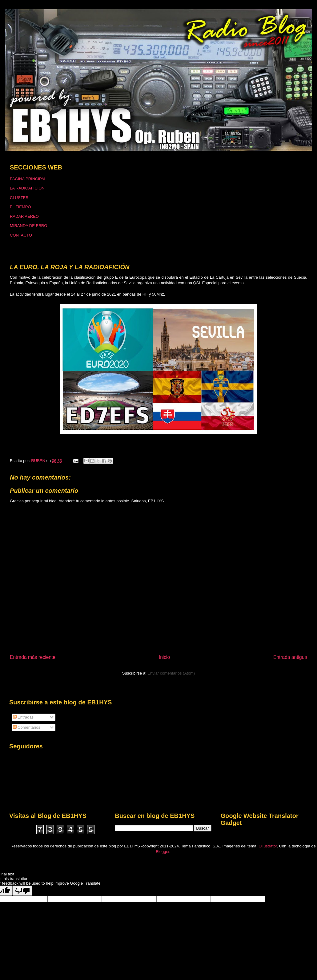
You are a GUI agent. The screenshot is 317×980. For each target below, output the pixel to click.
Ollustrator (268, 846)
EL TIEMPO (20, 207)
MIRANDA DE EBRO (28, 226)
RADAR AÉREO (24, 216)
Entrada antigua (290, 657)
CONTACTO (21, 235)
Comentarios (27, 727)
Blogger (163, 852)
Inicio (164, 657)
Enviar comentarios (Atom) (171, 673)
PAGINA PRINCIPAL (28, 179)
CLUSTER (19, 198)
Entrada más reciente (33, 657)
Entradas (23, 717)
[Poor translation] (22, 891)
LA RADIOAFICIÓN (27, 188)
